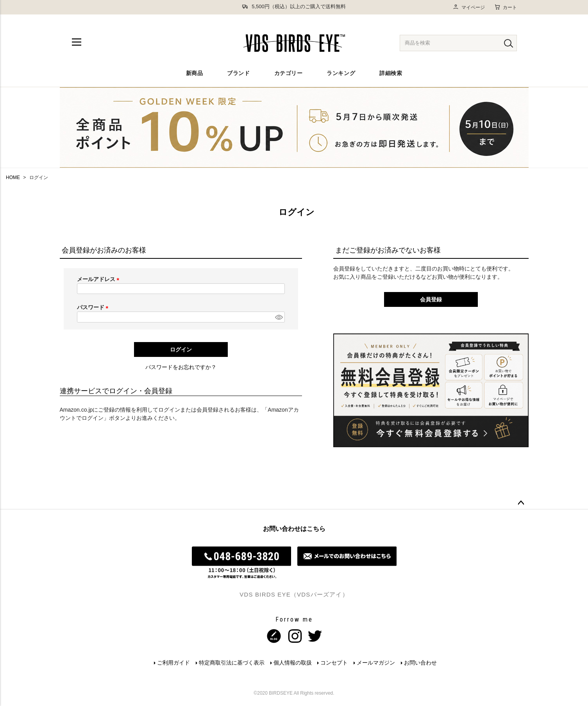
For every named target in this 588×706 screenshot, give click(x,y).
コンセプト (334, 663)
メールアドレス (100, 279)
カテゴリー (289, 73)
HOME (13, 177)
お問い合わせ (422, 663)
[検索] (508, 43)
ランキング (341, 73)
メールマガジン (377, 663)
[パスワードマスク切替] (279, 317)
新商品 (195, 73)
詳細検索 (391, 73)
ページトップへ (521, 503)
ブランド (238, 73)
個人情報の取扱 (292, 663)
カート (506, 7)
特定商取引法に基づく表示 (231, 663)
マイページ (469, 7)
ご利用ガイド (172, 663)
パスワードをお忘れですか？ (181, 367)
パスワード (94, 307)
